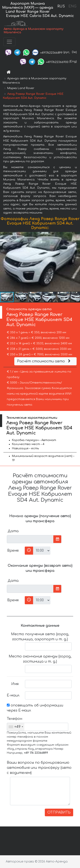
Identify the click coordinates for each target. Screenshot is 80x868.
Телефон (14, 719)
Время (13, 551)
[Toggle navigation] (9, 42)
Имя (15, 684)
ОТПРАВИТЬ (59, 812)
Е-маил (13, 695)
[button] (76, 262)
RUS (61, 6)
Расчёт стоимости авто (44, 361)
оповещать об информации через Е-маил (35, 708)
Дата (13, 531)
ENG (72, 6)
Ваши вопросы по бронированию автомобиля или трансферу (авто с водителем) (39, 768)
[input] (30, 539)
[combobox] (16, 727)
